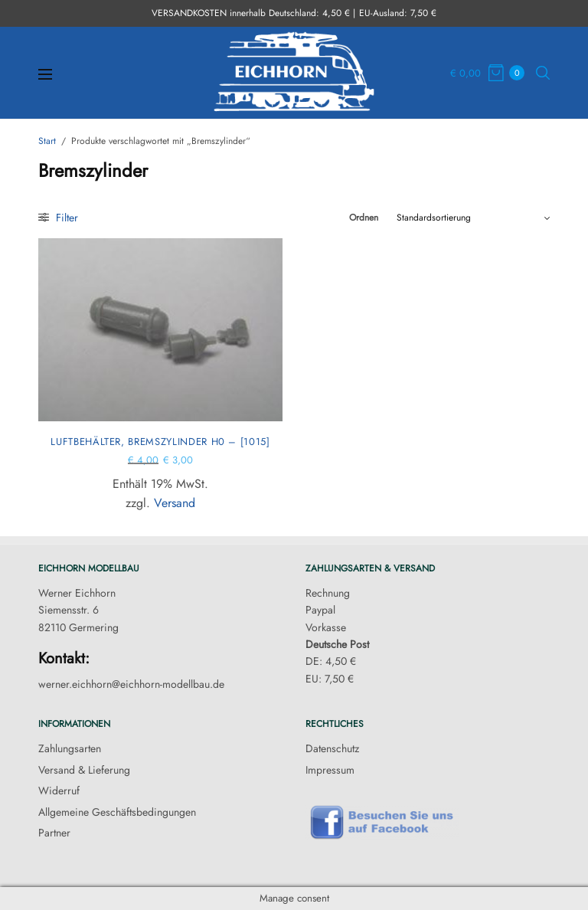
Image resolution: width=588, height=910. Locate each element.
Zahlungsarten (70, 748)
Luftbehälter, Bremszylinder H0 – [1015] (160, 442)
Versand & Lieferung (84, 770)
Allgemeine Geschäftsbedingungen (117, 812)
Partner (54, 833)
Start (47, 141)
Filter (58, 218)
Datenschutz (332, 748)
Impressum (330, 770)
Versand (175, 503)
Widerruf (59, 791)
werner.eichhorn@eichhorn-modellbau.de (131, 684)
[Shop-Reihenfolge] (473, 218)
